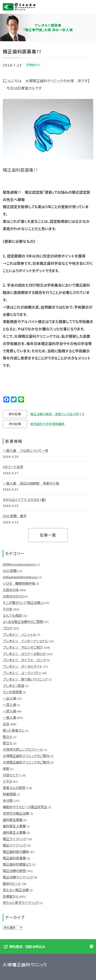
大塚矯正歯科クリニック (19, 7)
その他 (7, 609)
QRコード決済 (13, 467)
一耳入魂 (9, 705)
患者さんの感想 (14, 788)
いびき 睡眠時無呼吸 (19, 583)
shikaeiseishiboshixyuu (20, 577)
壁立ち (8, 737)
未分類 (8, 800)
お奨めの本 (11, 590)
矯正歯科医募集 (14, 858)
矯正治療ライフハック (18, 877)
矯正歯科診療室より (17, 864)
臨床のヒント (12, 883)
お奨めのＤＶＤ (13, 596)
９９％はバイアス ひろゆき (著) (24, 500)
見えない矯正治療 (16, 890)
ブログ (7, 628)
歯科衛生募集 (13, 820)
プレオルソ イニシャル (19, 634)
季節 (6, 769)
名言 (6, 724)
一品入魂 (9, 698)
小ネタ (7, 781)
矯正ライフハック (15, 839)
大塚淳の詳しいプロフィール (23, 749)
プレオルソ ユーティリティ (22, 673)
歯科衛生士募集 (14, 826)
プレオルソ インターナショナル (25, 641)
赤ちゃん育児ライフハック (21, 902)
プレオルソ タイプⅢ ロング (24, 660)
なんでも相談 (12, 615)
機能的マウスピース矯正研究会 (25, 807)
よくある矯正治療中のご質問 (23, 622)
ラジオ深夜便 (12, 692)
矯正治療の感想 (14, 871)
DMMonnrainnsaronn (19, 564)
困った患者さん (14, 730)
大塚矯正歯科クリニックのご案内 (26, 756)
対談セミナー (12, 775)
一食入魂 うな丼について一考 (25, 450)
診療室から (11, 896)
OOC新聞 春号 (15, 516)
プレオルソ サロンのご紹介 (23, 647)
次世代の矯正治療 (16, 813)
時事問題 (9, 794)
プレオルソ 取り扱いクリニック (25, 679)
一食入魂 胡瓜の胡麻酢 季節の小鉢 (31, 483)
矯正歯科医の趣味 (16, 852)
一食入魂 (9, 717)
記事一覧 (48, 535)
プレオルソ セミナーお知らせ (24, 654)
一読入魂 (9, 711)
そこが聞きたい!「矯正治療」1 (23, 603)
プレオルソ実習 (14, 686)
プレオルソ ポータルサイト (22, 666)
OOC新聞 (10, 571)
